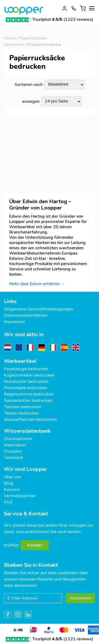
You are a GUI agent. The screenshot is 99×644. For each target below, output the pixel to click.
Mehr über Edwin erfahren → (37, 284)
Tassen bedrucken (22, 413)
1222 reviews (78, 19)
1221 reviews (78, 639)
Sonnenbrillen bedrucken (28, 401)
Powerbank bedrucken (26, 388)
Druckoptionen (18, 439)
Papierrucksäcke (44, 45)
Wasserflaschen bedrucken (30, 419)
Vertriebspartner (20, 496)
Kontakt (35, 545)
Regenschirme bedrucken (29, 394)
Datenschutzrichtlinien (26, 315)
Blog (9, 483)
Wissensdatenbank (27, 431)
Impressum (15, 322)
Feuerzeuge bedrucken (26, 369)
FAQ (8, 502)
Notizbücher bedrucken (26, 382)
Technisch (14, 458)
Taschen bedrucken (23, 407)
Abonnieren (81, 598)
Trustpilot (47, 19)
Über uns (13, 477)
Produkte (13, 451)
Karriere (12, 490)
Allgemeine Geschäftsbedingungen (39, 309)
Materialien (15, 445)
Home (10, 38)
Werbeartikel (20, 361)
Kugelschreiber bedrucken (29, 375)
